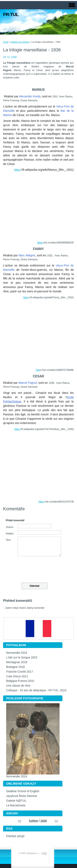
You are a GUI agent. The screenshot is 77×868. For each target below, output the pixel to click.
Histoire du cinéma (20, 42)
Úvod (6, 42)
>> (56, 821)
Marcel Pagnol (28, 383)
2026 (44, 821)
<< (20, 821)
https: (40, 243)
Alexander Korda (30, 96)
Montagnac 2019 (17, 662)
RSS (45, 853)
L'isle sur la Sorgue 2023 (22, 658)
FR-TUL (11, 14)
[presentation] (34, 567)
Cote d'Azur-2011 (17, 676)
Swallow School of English (23, 791)
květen (34, 821)
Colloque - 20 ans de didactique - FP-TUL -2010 (36, 690)
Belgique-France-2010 (20, 681)
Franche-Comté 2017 (20, 672)
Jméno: (10, 527)
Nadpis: (10, 534)
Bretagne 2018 (16, 667)
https (17, 170)
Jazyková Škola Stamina (22, 796)
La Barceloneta (16, 805)
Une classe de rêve (18, 686)
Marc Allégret (27, 255)
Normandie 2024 (17, 653)
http (38, 370)
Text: (8, 540)
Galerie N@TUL (16, 801)
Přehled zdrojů (15, 836)
